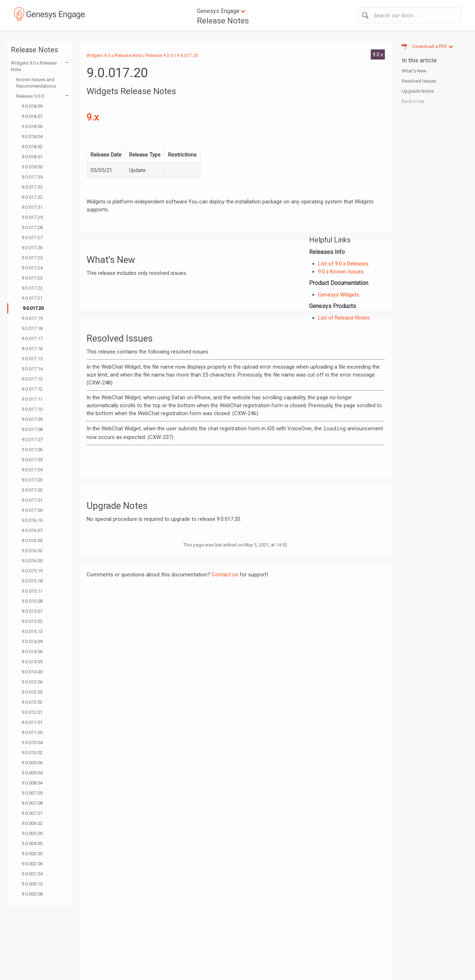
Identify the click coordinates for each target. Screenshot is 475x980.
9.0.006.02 (32, 823)
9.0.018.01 (32, 157)
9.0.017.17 (32, 339)
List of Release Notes (344, 318)
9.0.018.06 (32, 126)
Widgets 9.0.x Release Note (34, 66)
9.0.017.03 (32, 480)
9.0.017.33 (32, 187)
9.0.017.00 (32, 510)
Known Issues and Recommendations (36, 83)
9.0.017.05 (32, 460)
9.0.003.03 (32, 854)
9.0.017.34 (32, 177)
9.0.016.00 (32, 561)
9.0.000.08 (32, 894)
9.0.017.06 (32, 450)
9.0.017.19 (32, 318)
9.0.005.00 (32, 833)
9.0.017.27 (32, 238)
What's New (414, 71)
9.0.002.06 (32, 864)
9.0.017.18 (32, 328)
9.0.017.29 (32, 217)
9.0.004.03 (32, 843)
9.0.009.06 (32, 763)
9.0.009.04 (32, 773)
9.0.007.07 (32, 813)
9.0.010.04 (32, 742)
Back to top (413, 101)
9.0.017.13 (32, 379)
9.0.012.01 (32, 712)
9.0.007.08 (32, 803)
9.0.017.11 (32, 399)
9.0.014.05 (32, 662)
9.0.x (378, 54)
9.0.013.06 (32, 682)
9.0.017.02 (32, 490)
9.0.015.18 (32, 581)
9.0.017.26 (32, 248)
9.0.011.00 (32, 732)
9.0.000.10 (32, 884)
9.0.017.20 (33, 308)
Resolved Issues (419, 81)
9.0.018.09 (32, 106)
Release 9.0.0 (30, 96)
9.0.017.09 (32, 419)
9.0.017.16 (32, 349)
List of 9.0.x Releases (343, 264)
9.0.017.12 (32, 389)
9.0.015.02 (32, 621)
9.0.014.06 (32, 652)
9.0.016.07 (32, 530)
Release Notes (223, 21)
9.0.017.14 (32, 369)
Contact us (225, 575)
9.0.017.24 (32, 268)
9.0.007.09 (32, 793)
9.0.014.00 (32, 672)
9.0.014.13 (32, 631)
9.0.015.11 (32, 591)
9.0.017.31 (32, 207)
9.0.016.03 (32, 540)
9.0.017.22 (32, 288)
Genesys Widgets (339, 295)
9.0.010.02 (32, 753)
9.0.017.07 (32, 440)
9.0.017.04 (32, 470)
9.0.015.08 (32, 601)
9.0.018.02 (32, 147)
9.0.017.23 (32, 278)
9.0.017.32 (32, 197)
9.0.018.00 (32, 167)
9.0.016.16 (32, 520)
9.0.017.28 (32, 227)
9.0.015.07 (32, 611)
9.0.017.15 (32, 359)
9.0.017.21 (32, 298)
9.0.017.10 (32, 409)
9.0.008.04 (32, 783)
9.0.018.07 (32, 116)
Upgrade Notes (418, 91)
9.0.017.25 (32, 258)
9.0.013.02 (32, 702)
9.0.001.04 (32, 874)
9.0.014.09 (32, 641)
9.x (93, 117)
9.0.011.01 (32, 722)
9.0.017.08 (32, 429)
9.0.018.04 (32, 137)
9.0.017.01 (32, 500)
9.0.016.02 (32, 551)
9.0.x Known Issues (341, 272)
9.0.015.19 (32, 571)
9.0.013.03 (32, 692)
